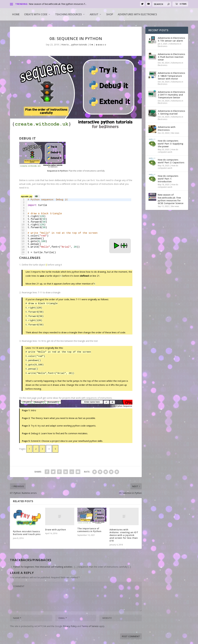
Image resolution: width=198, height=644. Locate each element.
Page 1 (26, 406)
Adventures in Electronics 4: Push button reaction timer (171, 57)
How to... (66, 45)
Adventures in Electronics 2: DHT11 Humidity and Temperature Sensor (171, 95)
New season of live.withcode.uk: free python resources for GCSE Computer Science (171, 199)
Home (16, 14)
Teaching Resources (69, 14)
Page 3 (26, 421)
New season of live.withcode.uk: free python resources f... (58, 4)
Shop (110, 14)
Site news (175, 133)
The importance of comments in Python (89, 525)
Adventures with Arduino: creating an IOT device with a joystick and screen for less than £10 (124, 531)
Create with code (36, 14)
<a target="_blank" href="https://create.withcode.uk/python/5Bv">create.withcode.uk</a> (76, 224)
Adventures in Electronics (170, 45)
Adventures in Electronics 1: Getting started (171, 112)
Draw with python (56, 525)
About (94, 14)
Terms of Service (90, 622)
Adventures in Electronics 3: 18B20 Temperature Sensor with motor (171, 76)
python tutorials (79, 45)
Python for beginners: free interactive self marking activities (43, 562)
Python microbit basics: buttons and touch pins (27, 528)
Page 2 (26, 413)
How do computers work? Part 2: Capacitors (171, 161)
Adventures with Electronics (137, 14)
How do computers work (168, 151)
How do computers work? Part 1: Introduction (168, 179)
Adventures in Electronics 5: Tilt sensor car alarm (171, 39)
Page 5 (26, 436)
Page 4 (26, 429)
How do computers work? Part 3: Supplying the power (170, 143)
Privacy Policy (70, 622)
